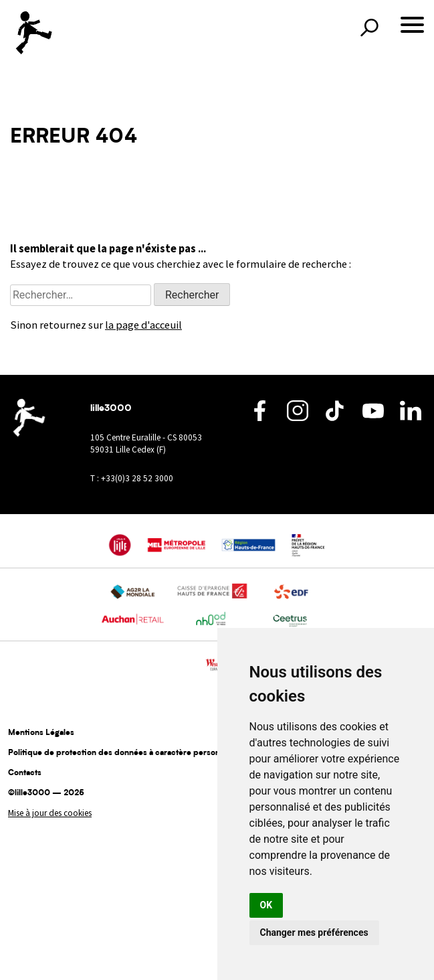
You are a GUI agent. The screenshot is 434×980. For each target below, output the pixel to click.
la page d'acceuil (143, 325)
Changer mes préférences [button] (314, 932)
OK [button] (266, 905)
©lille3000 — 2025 (46, 793)
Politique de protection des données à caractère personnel (120, 753)
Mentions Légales (41, 733)
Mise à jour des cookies (50, 813)
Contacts (25, 773)
